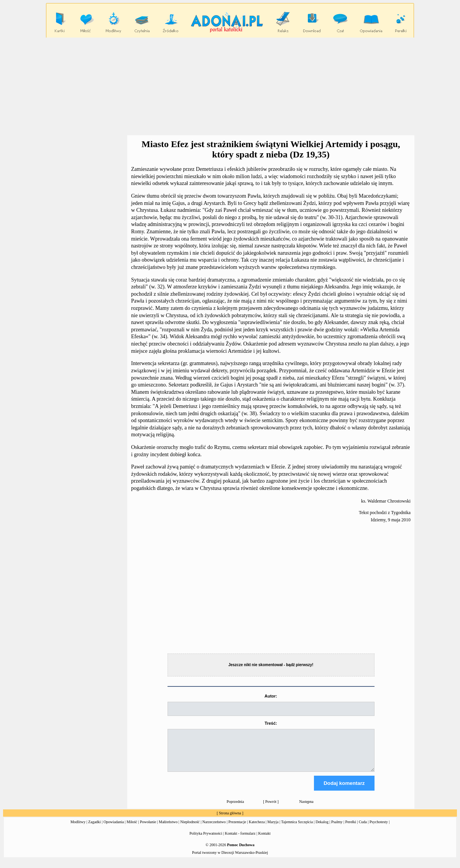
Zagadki (94, 829)
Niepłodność (190, 829)
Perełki (351, 829)
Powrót (271, 808)
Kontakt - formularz (240, 840)
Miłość (132, 829)
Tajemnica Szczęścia (297, 829)
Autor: (271, 696)
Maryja (273, 829)
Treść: (271, 723)
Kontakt (264, 840)
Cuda (363, 829)
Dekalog (322, 829)
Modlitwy (78, 829)
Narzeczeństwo (214, 829)
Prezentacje (237, 829)
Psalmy (337, 829)
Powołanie (148, 829)
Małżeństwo (168, 829)
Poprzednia (235, 808)
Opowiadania (114, 829)
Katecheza (257, 829)
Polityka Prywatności (206, 840)
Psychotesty (379, 829)
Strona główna (230, 820)
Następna (306, 808)
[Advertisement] (230, 87)
